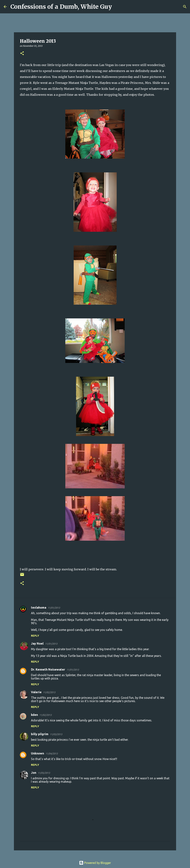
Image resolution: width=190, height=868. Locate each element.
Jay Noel (37, 643)
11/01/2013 (54, 608)
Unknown (37, 753)
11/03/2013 (56, 734)
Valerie (36, 692)
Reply (35, 636)
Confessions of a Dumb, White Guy (61, 7)
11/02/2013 (49, 692)
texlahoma (39, 607)
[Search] (117, 7)
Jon (34, 773)
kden (34, 715)
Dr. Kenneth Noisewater (48, 669)
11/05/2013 (44, 773)
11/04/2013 (52, 754)
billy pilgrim (40, 734)
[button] (22, 54)
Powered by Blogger (95, 863)
